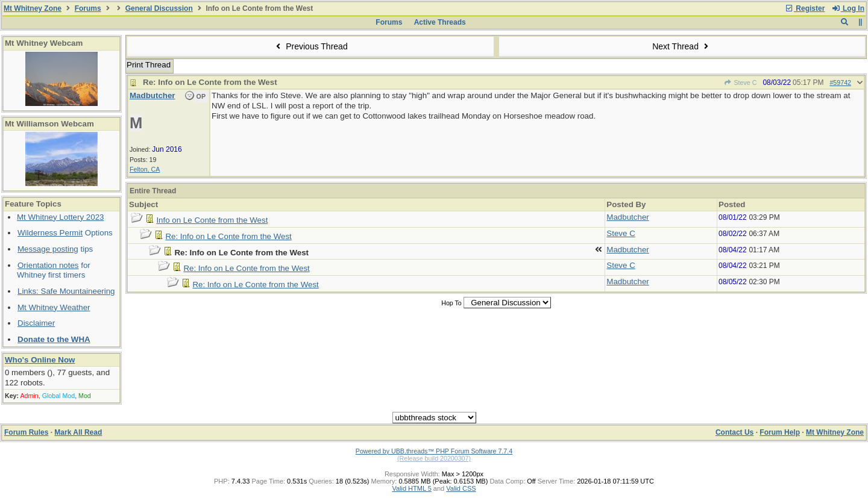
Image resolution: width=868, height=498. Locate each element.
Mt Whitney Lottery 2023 (60, 217)
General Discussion (159, 8)
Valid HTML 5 (411, 488)
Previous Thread (310, 46)
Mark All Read (78, 432)
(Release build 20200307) (434, 458)
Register (805, 8)
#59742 (840, 82)
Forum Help (780, 432)
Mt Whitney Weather (54, 307)
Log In (848, 8)
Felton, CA (145, 169)
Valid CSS (461, 488)
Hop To (451, 303)
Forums (88, 8)
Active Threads (440, 22)
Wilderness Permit (50, 233)
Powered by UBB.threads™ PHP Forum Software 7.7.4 (434, 451)
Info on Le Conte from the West (212, 220)
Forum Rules (26, 432)
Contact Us (734, 432)
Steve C (740, 82)
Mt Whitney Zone (33, 8)
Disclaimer (36, 323)
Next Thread (682, 46)
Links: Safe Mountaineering (66, 291)
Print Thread (149, 65)
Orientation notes (48, 265)
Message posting (48, 249)
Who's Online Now (40, 360)
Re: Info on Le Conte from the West (228, 236)
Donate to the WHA (54, 339)
